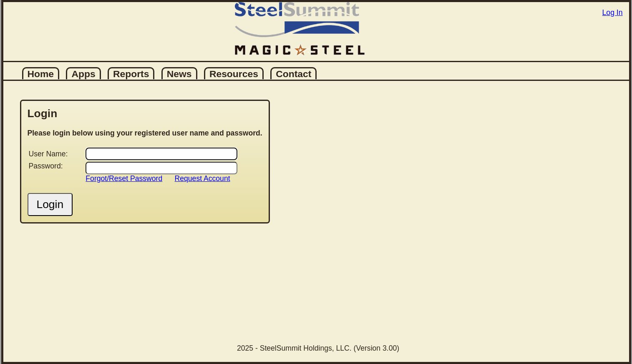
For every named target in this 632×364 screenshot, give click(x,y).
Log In (613, 13)
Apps (83, 74)
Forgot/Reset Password (124, 178)
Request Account (203, 178)
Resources (234, 74)
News (179, 74)
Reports (131, 74)
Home (41, 74)
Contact (293, 74)
